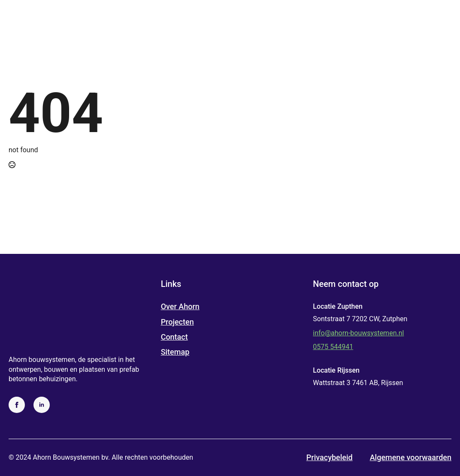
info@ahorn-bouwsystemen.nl (358, 333)
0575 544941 (333, 347)
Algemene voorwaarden (411, 457)
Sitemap (175, 352)
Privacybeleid (330, 457)
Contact (174, 337)
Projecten (177, 322)
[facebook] (17, 405)
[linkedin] (42, 405)
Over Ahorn (180, 306)
